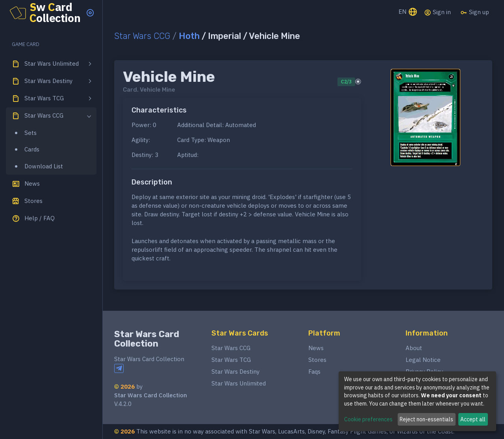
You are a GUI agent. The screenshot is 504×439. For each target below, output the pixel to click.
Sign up (475, 12)
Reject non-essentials (426, 419)
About (414, 348)
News (316, 348)
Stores (317, 360)
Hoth (189, 36)
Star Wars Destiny (235, 372)
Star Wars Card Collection (147, 339)
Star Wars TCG (231, 360)
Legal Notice (423, 360)
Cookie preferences (368, 419)
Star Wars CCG (142, 36)
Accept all (473, 419)
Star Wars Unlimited (239, 383)
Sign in (437, 12)
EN (408, 12)
